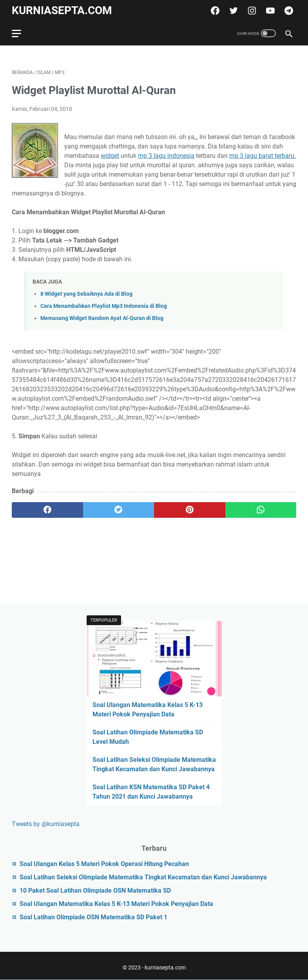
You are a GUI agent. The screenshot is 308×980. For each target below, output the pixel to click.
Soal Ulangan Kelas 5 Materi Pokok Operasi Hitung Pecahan (104, 864)
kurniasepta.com (62, 10)
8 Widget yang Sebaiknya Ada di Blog (86, 294)
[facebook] (214, 11)
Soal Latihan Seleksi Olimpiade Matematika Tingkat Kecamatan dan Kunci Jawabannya (143, 877)
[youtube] (269, 11)
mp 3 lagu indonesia (166, 156)
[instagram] (251, 11)
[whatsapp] (261, 510)
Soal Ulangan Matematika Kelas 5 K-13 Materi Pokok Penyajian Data (116, 904)
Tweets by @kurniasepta (46, 824)
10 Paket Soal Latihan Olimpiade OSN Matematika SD (95, 890)
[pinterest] (190, 510)
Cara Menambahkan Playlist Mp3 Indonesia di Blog (104, 306)
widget (110, 156)
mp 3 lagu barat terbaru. (263, 156)
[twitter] (233, 11)
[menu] (21, 33)
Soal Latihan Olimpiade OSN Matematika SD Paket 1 (93, 917)
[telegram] (288, 11)
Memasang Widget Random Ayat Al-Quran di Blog (102, 318)
